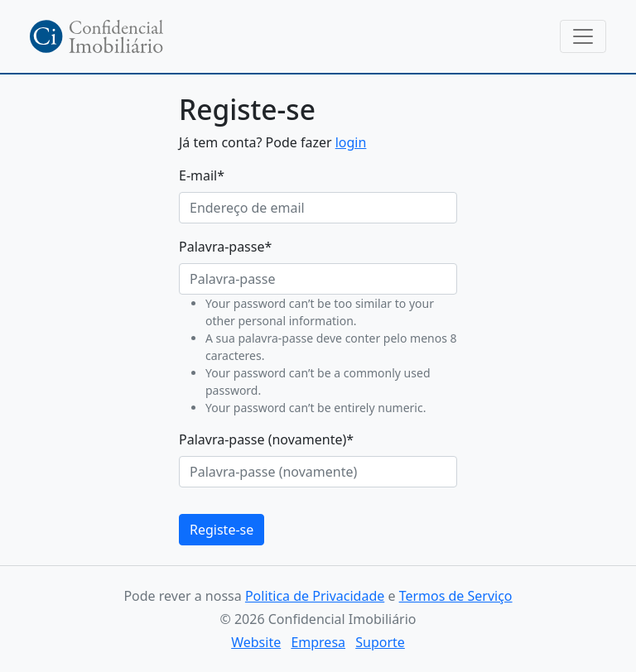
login (351, 142)
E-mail (202, 175)
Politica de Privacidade (315, 596)
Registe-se (222, 530)
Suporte (380, 642)
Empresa (318, 642)
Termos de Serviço (456, 596)
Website (256, 642)
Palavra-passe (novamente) (266, 439)
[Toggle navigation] (583, 36)
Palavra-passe (225, 247)
